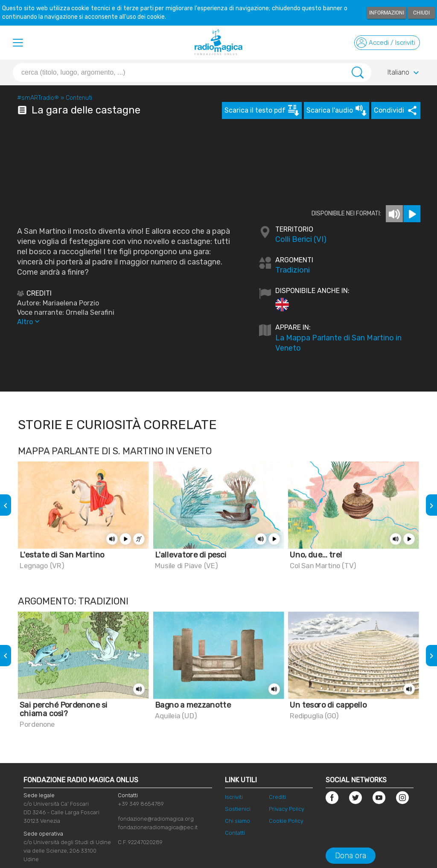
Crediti (277, 797)
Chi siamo (237, 821)
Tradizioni (293, 270)
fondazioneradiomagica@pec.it (158, 827)
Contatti (235, 833)
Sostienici (238, 809)
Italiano (404, 73)
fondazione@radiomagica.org (156, 819)
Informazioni (387, 13)
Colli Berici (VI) (301, 239)
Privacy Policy (287, 809)
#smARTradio (38, 98)
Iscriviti (234, 797)
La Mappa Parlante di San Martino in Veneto (338, 343)
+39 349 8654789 (141, 804)
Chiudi (421, 13)
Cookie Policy (286, 821)
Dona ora (351, 856)
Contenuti (79, 98)
